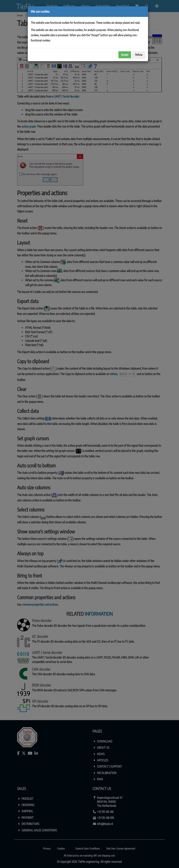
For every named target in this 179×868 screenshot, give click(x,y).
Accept (125, 55)
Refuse (139, 55)
